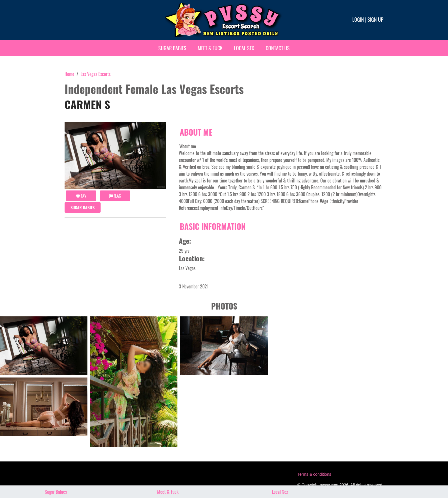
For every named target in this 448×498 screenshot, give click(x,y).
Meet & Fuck (210, 48)
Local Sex (244, 48)
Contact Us (278, 48)
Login (358, 19)
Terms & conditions (314, 474)
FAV (81, 196)
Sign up (375, 19)
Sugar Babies (172, 48)
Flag (115, 196)
